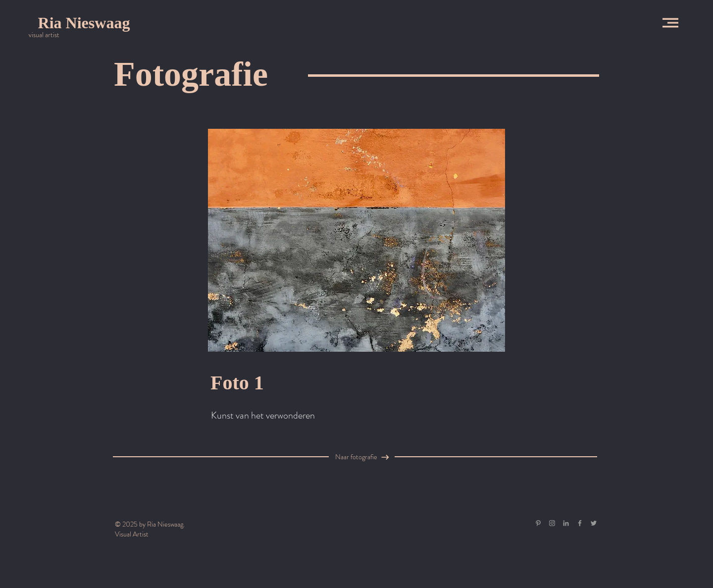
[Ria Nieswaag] (84, 23)
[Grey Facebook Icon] (580, 523)
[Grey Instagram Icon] (552, 523)
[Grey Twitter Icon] (594, 523)
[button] (670, 23)
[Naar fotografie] (365, 457)
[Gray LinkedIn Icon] (566, 523)
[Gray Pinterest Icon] (538, 523)
